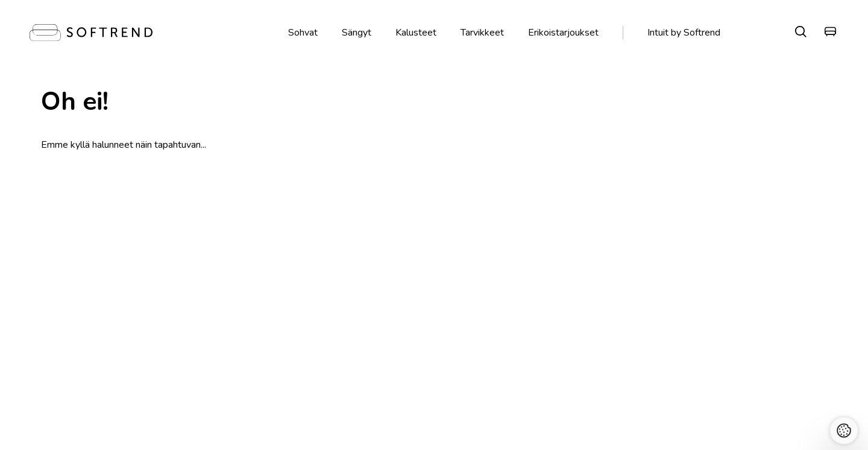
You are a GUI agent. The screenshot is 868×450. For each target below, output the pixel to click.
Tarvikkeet (482, 33)
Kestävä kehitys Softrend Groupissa (107, 355)
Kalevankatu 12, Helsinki (244, 326)
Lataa (524, 369)
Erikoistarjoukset (563, 33)
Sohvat (303, 33)
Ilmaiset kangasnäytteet (424, 253)
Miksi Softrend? (68, 341)
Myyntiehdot (379, 355)
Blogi (523, 326)
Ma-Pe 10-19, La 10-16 (241, 341)
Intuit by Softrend (684, 33)
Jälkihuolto (533, 341)
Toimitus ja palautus (569, 253)
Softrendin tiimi (68, 369)
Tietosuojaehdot (386, 369)
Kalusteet (416, 33)
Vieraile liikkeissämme (112, 253)
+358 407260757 (229, 355)
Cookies (370, 384)
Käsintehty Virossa (259, 253)
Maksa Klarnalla (715, 253)
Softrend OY (220, 384)
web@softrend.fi (229, 369)
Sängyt (357, 33)
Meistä (51, 326)
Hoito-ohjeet (537, 355)
